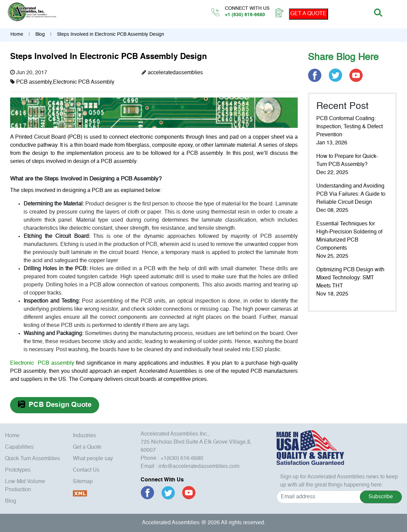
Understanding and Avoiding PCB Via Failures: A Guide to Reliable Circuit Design (351, 194)
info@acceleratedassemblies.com (199, 467)
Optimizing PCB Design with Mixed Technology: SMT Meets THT (350, 278)
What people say (93, 459)
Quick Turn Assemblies (33, 459)
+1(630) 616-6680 (182, 458)
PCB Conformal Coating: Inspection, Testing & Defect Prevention (350, 127)
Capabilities (19, 447)
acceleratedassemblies (175, 73)
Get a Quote (87, 447)
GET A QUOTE (308, 14)
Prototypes (18, 470)
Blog (40, 34)
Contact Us (86, 470)
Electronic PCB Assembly (84, 82)
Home (17, 34)
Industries (84, 436)
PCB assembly (34, 82)
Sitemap (83, 482)
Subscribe (381, 497)
